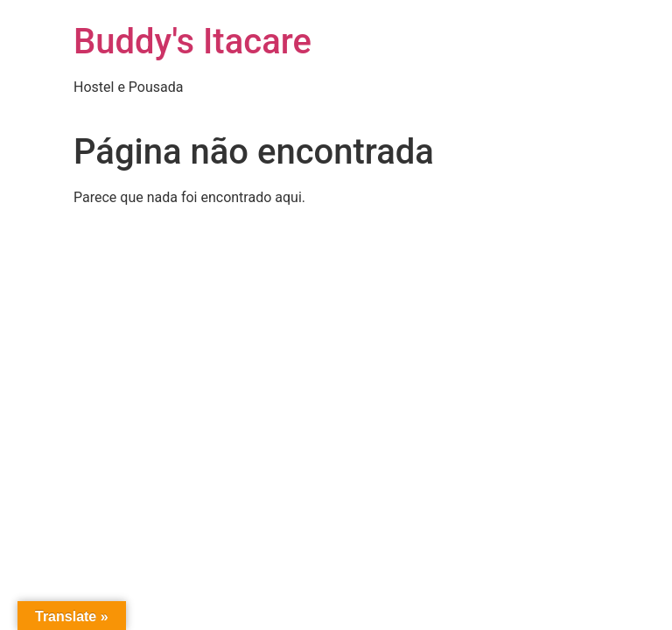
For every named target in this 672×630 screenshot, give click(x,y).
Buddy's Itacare (192, 42)
